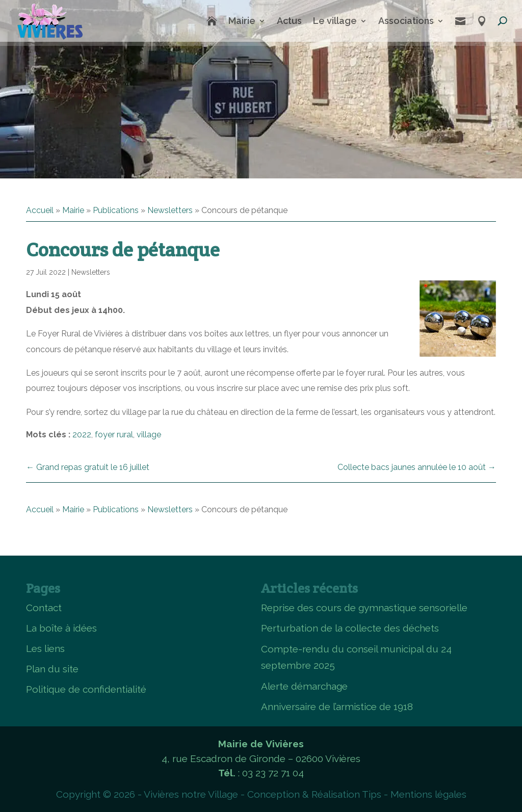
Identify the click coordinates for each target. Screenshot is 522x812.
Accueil (40, 210)
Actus (289, 21)
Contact (44, 608)
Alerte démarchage (304, 686)
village (149, 435)
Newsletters (170, 210)
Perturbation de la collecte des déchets (350, 628)
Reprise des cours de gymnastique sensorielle (364, 608)
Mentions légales (428, 794)
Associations (406, 21)
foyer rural (114, 435)
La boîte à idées (61, 628)
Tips (372, 794)
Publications (116, 210)
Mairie (242, 21)
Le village (335, 21)
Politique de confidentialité (86, 689)
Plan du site (52, 669)
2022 (82, 435)
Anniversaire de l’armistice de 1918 (337, 706)
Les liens (45, 648)
